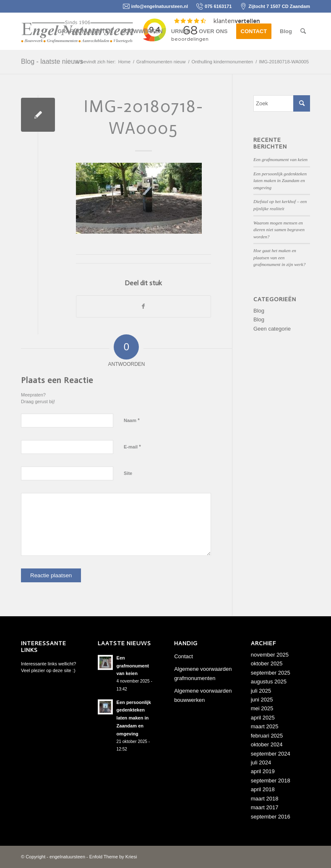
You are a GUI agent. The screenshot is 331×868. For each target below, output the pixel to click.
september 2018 (271, 781)
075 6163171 (218, 6)
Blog (259, 311)
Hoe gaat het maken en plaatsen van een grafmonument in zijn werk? (279, 257)
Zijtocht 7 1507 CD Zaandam (279, 6)
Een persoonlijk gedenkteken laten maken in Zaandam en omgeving (280, 181)
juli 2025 (261, 691)
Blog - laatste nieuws (52, 61)
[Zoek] (303, 31)
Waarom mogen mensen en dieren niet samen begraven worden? (279, 230)
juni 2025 (262, 700)
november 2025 (270, 655)
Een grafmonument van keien (280, 159)
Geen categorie (272, 329)
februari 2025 (267, 736)
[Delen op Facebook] (143, 306)
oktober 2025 (267, 663)
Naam (132, 420)
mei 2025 (262, 708)
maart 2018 (265, 799)
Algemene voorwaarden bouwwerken (203, 695)
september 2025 (271, 673)
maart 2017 (265, 807)
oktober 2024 (267, 744)
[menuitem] (85, 31)
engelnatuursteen (67, 857)
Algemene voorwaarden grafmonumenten (203, 673)
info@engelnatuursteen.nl (160, 6)
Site (128, 473)
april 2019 (263, 771)
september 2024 (271, 754)
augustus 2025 (269, 682)
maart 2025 (265, 726)
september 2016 (271, 817)
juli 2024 (261, 762)
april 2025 (263, 718)
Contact (184, 656)
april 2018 (263, 789)
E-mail (132, 447)
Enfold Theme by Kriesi (113, 857)
